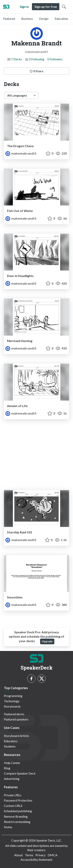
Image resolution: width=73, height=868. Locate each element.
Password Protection (18, 800)
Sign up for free (46, 7)
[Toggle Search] (64, 7)
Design (44, 19)
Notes (8, 827)
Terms (29, 855)
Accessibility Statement (36, 859)
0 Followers (55, 59)
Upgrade (47, 641)
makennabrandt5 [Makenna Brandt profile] (21, 153)
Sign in (24, 7)
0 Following (36, 59)
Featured (9, 19)
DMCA (53, 855)
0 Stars (36, 71)
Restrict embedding (17, 822)
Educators (11, 741)
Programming (13, 696)
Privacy (40, 855)
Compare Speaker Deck (20, 773)
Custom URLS (13, 806)
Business (27, 19)
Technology (12, 701)
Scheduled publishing (18, 811)
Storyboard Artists (16, 736)
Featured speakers (16, 719)
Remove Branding (16, 816)
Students (10, 746)
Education (61, 19)
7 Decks (17, 59)
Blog (7, 768)
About (18, 855)
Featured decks (14, 714)
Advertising (12, 779)
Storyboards (12, 706)
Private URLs (13, 795)
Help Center (12, 763)
